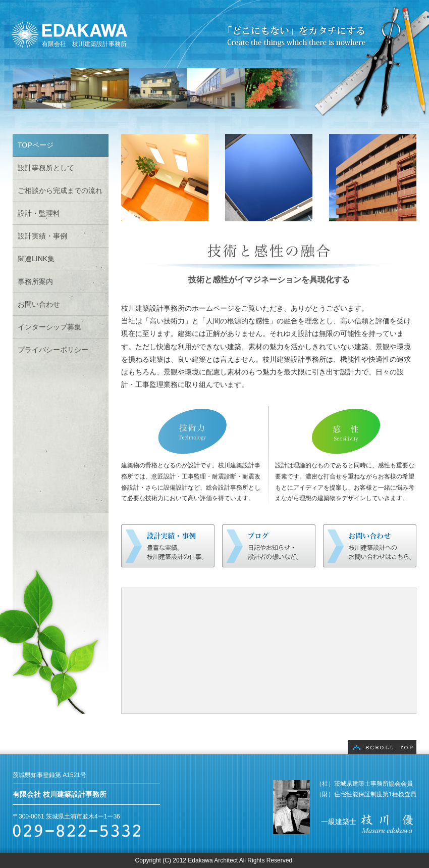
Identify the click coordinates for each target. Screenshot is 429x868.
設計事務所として (46, 168)
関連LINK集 (36, 259)
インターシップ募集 (49, 327)
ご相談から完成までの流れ (60, 190)
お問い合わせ (39, 304)
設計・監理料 (39, 213)
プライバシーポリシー (53, 350)
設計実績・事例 (42, 236)
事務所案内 (35, 281)
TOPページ (36, 145)
